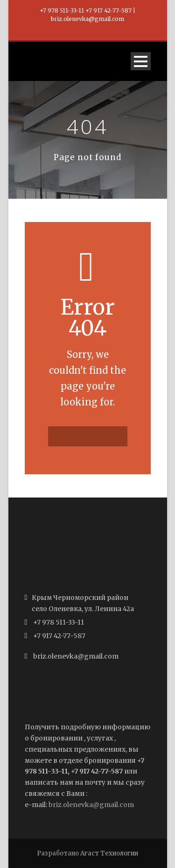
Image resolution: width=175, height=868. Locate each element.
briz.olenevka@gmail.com (91, 805)
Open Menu (141, 61)
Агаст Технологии (109, 853)
